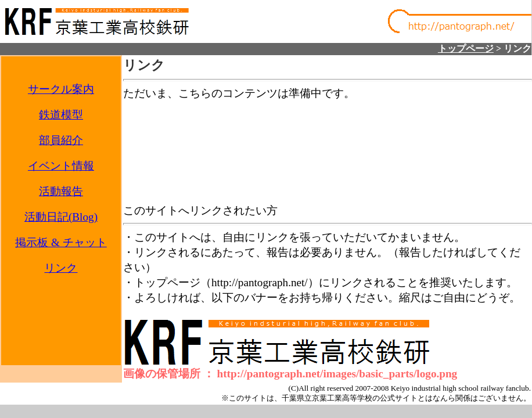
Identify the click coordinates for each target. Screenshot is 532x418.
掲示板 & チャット (61, 242)
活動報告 (61, 191)
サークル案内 (61, 89)
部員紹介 (61, 140)
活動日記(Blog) (61, 217)
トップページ (466, 48)
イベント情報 (61, 166)
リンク (61, 268)
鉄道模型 (61, 115)
